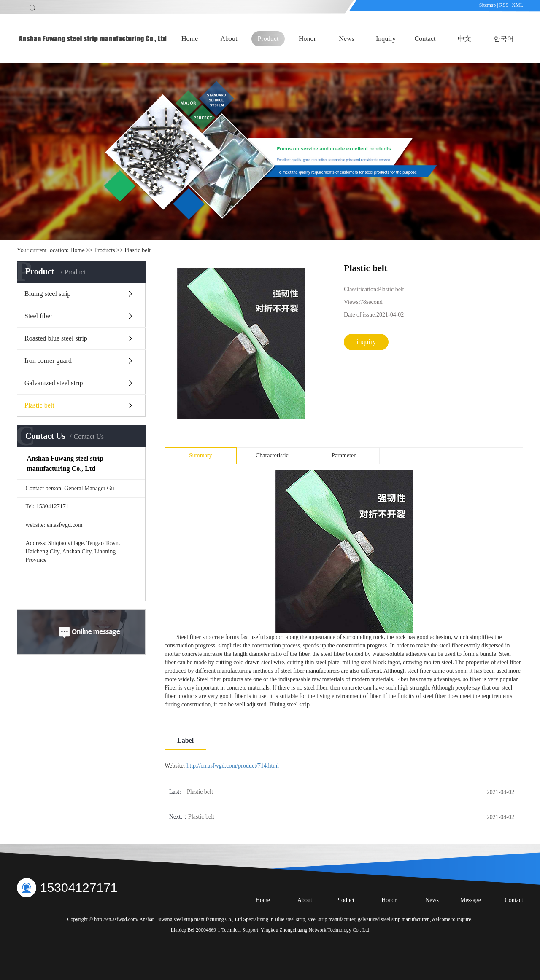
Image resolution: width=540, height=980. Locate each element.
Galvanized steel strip (54, 383)
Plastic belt (138, 250)
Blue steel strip (290, 919)
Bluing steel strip (47, 294)
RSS (504, 5)
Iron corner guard (48, 361)
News (346, 39)
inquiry (366, 342)
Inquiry (386, 39)
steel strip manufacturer (331, 919)
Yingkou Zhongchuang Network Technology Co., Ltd (315, 930)
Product (268, 39)
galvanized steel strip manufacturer (393, 919)
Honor (307, 39)
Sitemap (488, 5)
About (229, 39)
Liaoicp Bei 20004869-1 (196, 930)
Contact (425, 39)
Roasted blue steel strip (56, 338)
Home (190, 39)
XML (517, 5)
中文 (464, 39)
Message (471, 900)
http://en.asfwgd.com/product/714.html (233, 766)
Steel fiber (38, 316)
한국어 (504, 39)
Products (105, 250)
